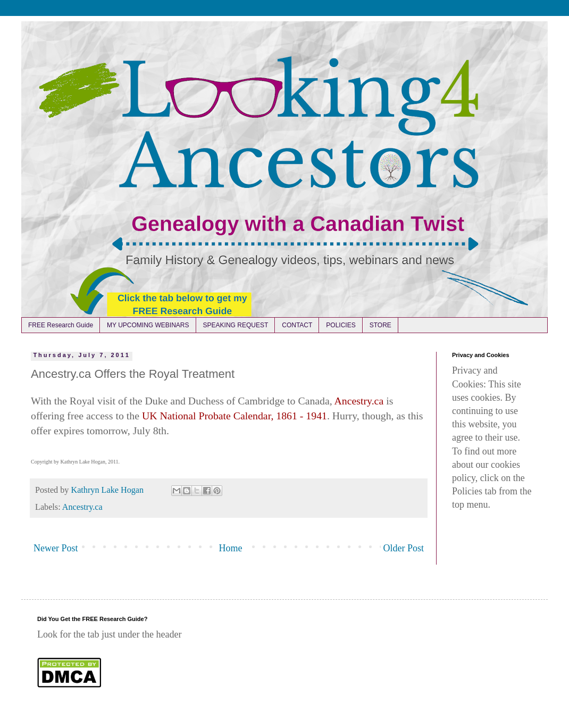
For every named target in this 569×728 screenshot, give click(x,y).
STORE (380, 325)
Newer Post (56, 548)
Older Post (404, 548)
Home (231, 548)
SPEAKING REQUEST (236, 325)
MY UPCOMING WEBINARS (148, 325)
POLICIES (341, 325)
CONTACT (297, 325)
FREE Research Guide (61, 325)
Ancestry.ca (82, 507)
